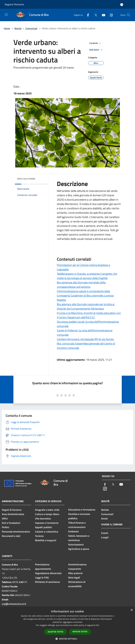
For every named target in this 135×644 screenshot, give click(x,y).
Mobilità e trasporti (46, 540)
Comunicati (31, 28)
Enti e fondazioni (11, 523)
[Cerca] (128, 15)
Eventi (105, 533)
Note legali (74, 577)
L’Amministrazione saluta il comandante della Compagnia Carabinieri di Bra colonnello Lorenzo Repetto (85, 296)
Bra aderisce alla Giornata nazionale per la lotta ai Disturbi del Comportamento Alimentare (86, 306)
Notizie (105, 510)
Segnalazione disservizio (48, 573)
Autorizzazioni (76, 544)
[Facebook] (87, 15)
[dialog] (67, 625)
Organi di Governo (12, 510)
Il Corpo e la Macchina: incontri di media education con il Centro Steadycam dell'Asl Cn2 (89, 315)
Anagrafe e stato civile (47, 510)
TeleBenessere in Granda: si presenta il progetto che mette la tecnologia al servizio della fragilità (87, 276)
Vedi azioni (96, 50)
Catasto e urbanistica (47, 532)
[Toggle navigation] (6, 15)
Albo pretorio (75, 573)
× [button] (131, 610)
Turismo (39, 536)
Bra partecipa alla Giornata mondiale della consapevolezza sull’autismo (81, 285)
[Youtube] (102, 15)
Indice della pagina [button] (26, 179)
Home (7, 28)
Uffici (5, 518)
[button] (68, 639)
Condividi (96, 43)
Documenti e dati (11, 536)
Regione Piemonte (14, 4)
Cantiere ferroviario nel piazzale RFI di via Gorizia (85, 339)
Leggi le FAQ (42, 577)
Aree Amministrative (13, 514)
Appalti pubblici (44, 527)
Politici (6, 527)
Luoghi (105, 537)
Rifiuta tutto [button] (80, 632)
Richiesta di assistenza (47, 582)
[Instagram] (110, 15)
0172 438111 (20, 582)
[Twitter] (95, 15)
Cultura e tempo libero (47, 514)
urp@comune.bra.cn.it (14, 604)
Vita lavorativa (43, 518)
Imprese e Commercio (47, 523)
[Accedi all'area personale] (122, 5)
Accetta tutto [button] (55, 632)
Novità (18, 28)
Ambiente (73, 531)
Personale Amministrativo (16, 532)
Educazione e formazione (82, 510)
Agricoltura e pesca (79, 549)
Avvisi (104, 518)
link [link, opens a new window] (97, 625)
